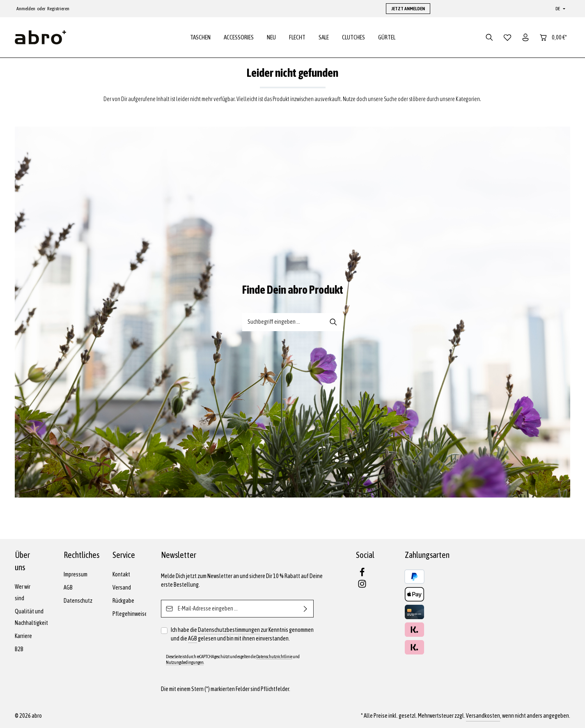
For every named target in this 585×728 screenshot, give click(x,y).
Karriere (23, 636)
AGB (68, 587)
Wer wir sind (23, 592)
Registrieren (58, 9)
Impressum (76, 574)
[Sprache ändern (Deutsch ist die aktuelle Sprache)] (560, 9)
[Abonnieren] (306, 609)
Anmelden (26, 9)
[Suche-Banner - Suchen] (334, 323)
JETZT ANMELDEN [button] (408, 9)
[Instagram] (362, 586)
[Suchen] (489, 38)
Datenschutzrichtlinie (274, 657)
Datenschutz (78, 601)
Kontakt (121, 574)
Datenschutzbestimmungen (229, 630)
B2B (19, 649)
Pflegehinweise (130, 614)
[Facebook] (362, 575)
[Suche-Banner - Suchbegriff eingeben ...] (283, 323)
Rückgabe (123, 601)
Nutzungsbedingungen (185, 662)
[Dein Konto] (525, 38)
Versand (122, 587)
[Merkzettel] (507, 38)
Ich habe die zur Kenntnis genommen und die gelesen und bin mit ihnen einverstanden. (242, 634)
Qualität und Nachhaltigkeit (31, 617)
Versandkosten (483, 716)
